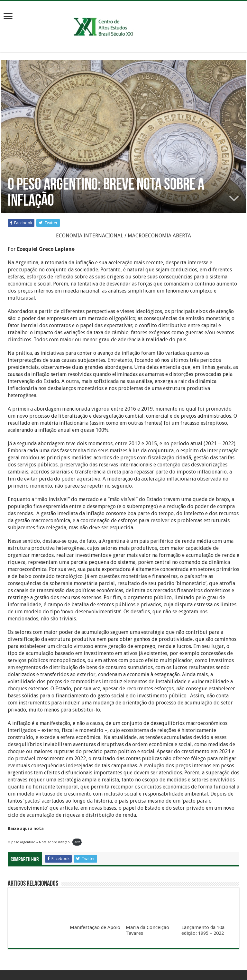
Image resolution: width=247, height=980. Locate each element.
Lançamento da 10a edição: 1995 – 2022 (203, 930)
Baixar (77, 842)
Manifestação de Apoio (95, 927)
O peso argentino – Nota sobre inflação (39, 842)
